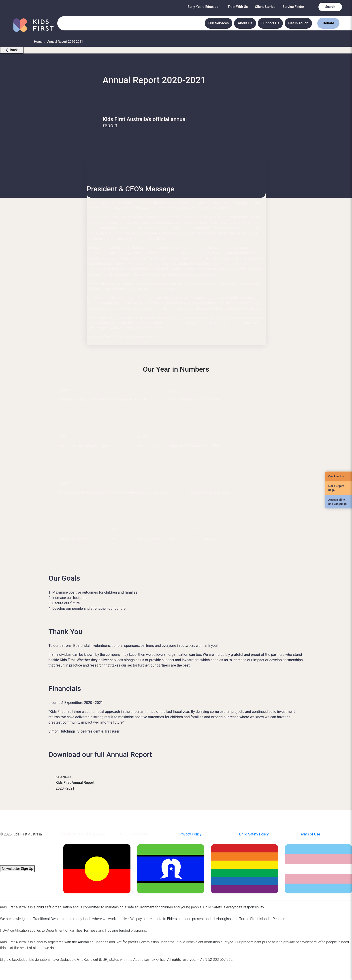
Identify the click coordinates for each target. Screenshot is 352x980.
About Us (245, 23)
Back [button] (12, 50)
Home (38, 42)
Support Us (270, 23)
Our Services (219, 23)
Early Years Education (204, 7)
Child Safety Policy (254, 834)
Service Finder (293, 7)
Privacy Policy (190, 834)
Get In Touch (298, 23)
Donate (328, 23)
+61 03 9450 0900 (134, 834)
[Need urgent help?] (339, 488)
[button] (8, 50)
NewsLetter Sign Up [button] (17, 869)
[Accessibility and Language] (339, 502)
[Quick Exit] (339, 476)
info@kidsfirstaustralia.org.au (83, 834)
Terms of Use (310, 834)
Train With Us (238, 7)
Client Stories (265, 7)
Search (330, 7)
